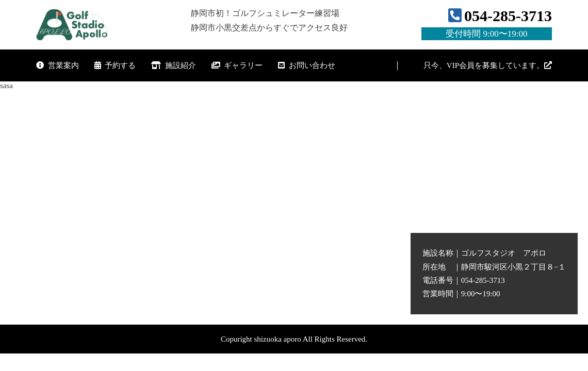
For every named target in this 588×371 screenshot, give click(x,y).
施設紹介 (174, 65)
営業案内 (58, 65)
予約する (115, 65)
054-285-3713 (487, 24)
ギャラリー (237, 65)
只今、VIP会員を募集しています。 (488, 65)
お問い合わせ (307, 65)
